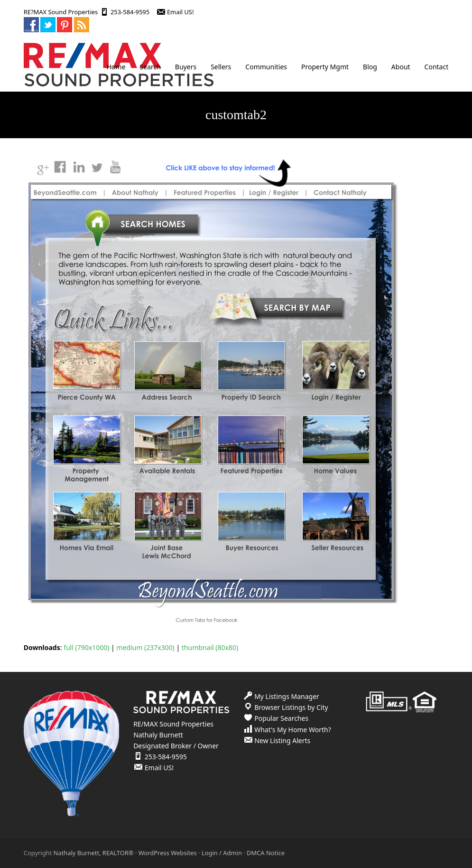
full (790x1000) (86, 647)
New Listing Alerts (282, 741)
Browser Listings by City (291, 707)
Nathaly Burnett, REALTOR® (94, 853)
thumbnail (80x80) (210, 647)
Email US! (180, 12)
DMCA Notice (266, 853)
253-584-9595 (130, 12)
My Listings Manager (287, 696)
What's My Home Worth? (293, 730)
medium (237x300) (145, 647)
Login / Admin (222, 853)
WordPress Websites (168, 853)
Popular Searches (281, 718)
